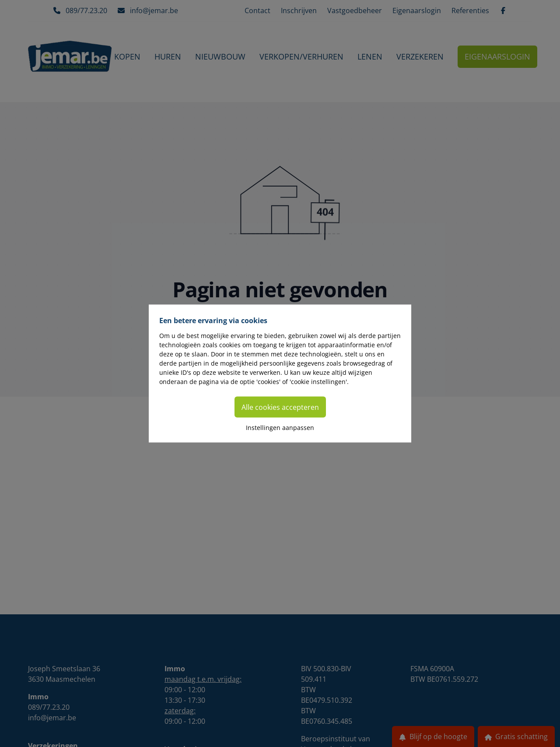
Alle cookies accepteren (280, 407)
